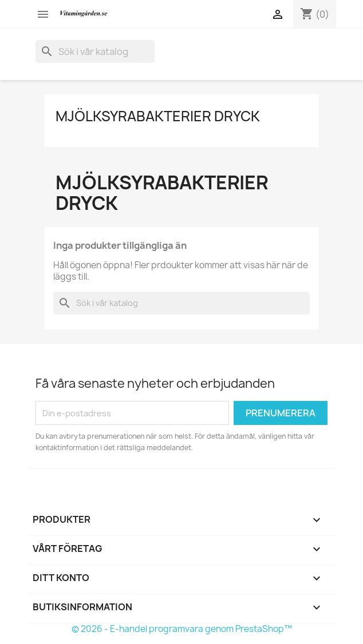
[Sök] (95, 51)
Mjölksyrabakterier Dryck (158, 116)
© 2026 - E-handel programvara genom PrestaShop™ (182, 629)
